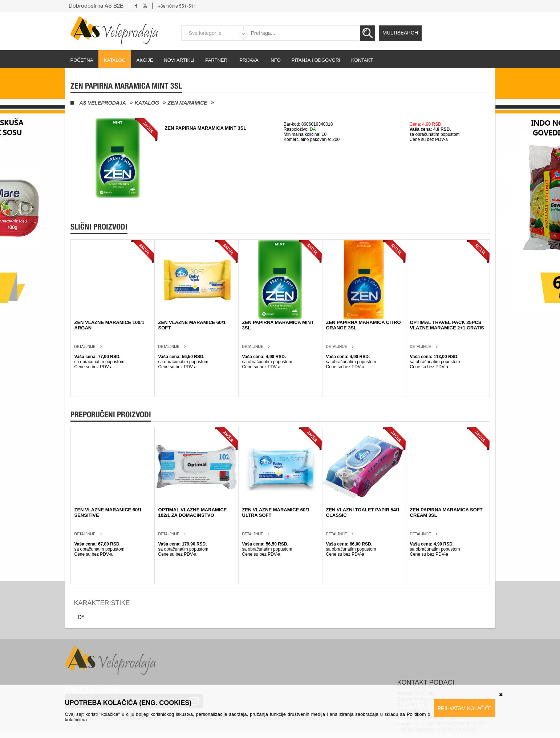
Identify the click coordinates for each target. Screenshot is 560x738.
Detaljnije (85, 347)
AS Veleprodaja (103, 103)
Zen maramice (188, 103)
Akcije (145, 60)
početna (82, 60)
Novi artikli (179, 60)
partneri (217, 60)
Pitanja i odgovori (316, 60)
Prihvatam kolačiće (465, 708)
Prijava (249, 60)
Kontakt (362, 60)
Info (275, 60)
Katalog (115, 60)
